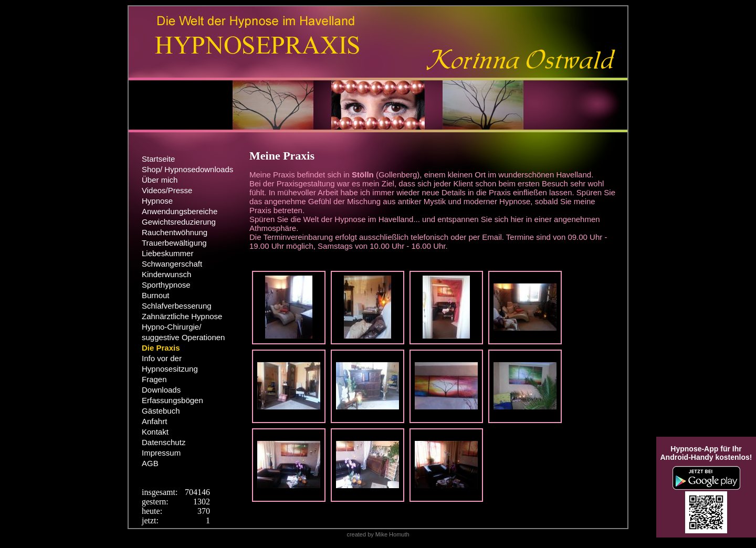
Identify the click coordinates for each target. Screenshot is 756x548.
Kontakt (155, 432)
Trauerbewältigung (174, 243)
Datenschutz (164, 442)
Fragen (154, 379)
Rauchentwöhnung (175, 232)
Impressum (161, 453)
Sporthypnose (166, 285)
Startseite (158, 159)
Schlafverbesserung (177, 306)
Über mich (160, 180)
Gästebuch (161, 411)
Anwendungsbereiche (180, 211)
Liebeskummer (167, 253)
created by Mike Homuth (378, 534)
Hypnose (157, 201)
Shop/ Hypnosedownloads (187, 169)
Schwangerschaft (172, 264)
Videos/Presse (167, 190)
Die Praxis (161, 348)
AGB (150, 463)
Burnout (156, 295)
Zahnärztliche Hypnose (182, 316)
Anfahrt (154, 421)
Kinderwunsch (166, 274)
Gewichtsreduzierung (179, 222)
